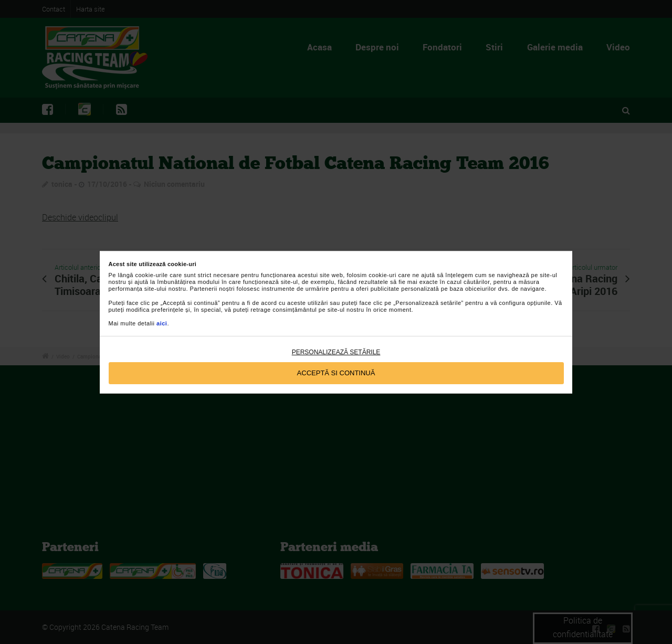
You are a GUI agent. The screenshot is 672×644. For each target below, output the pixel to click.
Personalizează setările (336, 352)
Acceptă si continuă (336, 373)
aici (162, 323)
